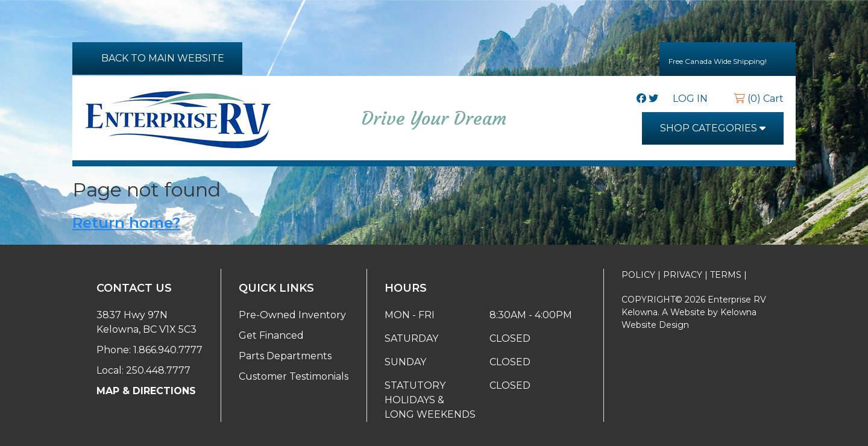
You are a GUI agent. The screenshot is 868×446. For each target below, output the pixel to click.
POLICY (638, 275)
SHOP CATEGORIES (713, 128)
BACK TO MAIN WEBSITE (157, 58)
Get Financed (271, 335)
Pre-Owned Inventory (292, 315)
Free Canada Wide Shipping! (728, 58)
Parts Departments (285, 356)
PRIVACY (683, 275)
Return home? (126, 223)
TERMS (726, 275)
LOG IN (696, 99)
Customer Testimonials (294, 376)
